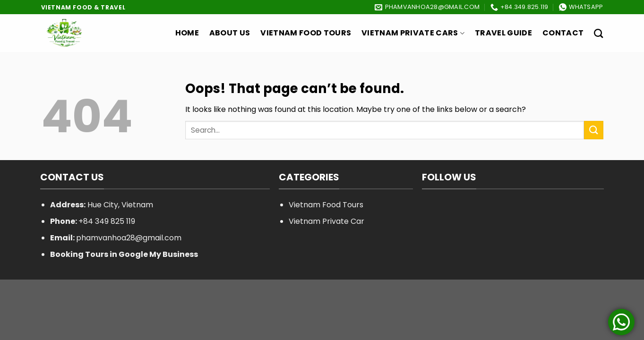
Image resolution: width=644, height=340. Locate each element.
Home (187, 33)
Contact (563, 33)
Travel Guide (503, 33)
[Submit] (593, 130)
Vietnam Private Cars (413, 33)
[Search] (598, 33)
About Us (230, 33)
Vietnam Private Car (326, 221)
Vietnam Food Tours (306, 33)
